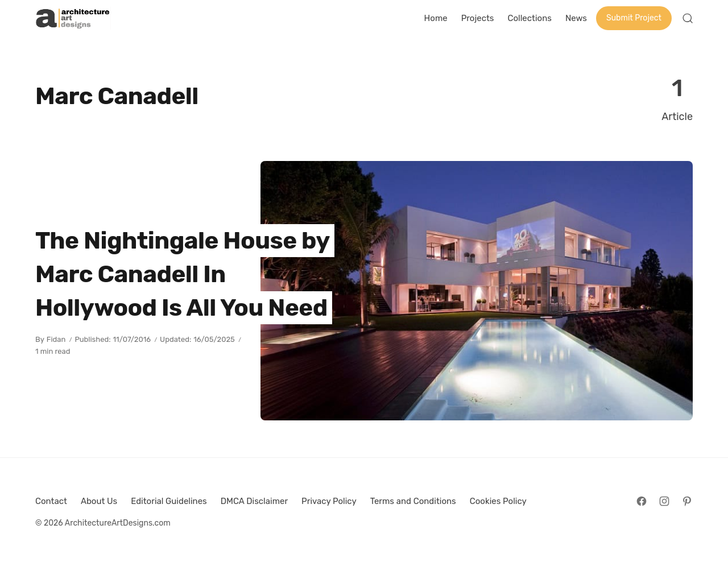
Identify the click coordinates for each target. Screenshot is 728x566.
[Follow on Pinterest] (687, 501)
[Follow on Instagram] (664, 501)
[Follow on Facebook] (642, 501)
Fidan (56, 339)
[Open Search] (688, 18)
